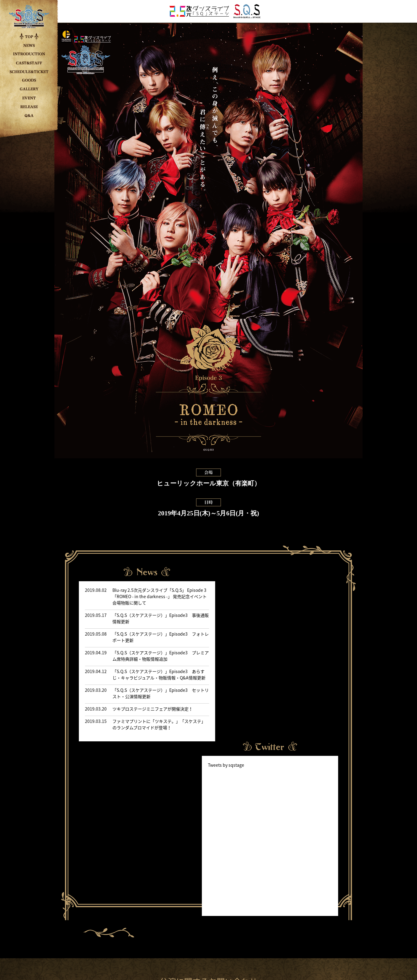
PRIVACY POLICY (209, 949)
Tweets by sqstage (236, 603)
